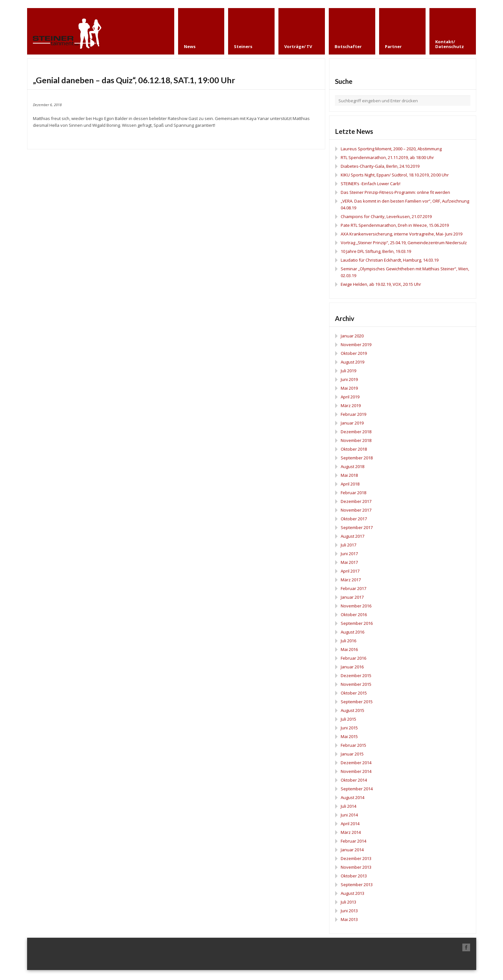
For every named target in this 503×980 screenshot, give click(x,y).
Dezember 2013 (356, 858)
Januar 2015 (352, 754)
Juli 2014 (348, 806)
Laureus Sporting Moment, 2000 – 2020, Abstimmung (391, 149)
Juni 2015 (349, 728)
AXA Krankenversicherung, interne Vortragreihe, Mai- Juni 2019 (402, 234)
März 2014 (351, 832)
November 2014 (356, 771)
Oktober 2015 (354, 693)
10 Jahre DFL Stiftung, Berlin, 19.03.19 (376, 251)
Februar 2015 (353, 745)
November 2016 (356, 606)
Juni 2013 (349, 911)
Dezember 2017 (356, 501)
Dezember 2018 (356, 432)
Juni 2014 (349, 815)
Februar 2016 (353, 658)
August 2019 (352, 362)
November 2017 (356, 510)
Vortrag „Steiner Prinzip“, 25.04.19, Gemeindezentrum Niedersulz (404, 243)
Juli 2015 (348, 719)
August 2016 (352, 632)
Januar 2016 (352, 667)
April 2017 (350, 571)
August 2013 (352, 893)
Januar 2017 (352, 597)
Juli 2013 (348, 902)
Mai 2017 (349, 562)
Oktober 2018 (354, 449)
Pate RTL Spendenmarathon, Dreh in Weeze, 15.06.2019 (395, 225)
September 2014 (357, 789)
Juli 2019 (348, 371)
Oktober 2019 (354, 353)
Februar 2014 (353, 841)
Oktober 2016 (354, 615)
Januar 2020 (352, 336)
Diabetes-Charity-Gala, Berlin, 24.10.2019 (380, 166)
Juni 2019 (349, 379)
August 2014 (352, 797)
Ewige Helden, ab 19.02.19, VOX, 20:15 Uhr (381, 284)
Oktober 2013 (354, 876)
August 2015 (352, 710)
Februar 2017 (353, 588)
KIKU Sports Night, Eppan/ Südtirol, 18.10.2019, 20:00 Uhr (395, 175)
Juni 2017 (349, 554)
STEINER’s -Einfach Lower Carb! (371, 184)
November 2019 (356, 345)
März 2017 (351, 580)
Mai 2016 (349, 649)
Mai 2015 (349, 736)
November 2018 (356, 440)
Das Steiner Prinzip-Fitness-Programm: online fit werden (395, 192)
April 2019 (350, 397)
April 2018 (350, 484)
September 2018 (357, 458)
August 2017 (352, 536)
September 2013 (357, 885)
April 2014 (350, 824)
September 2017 (357, 527)
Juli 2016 (348, 641)
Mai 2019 (349, 388)
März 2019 (351, 405)
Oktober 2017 (354, 519)
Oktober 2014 (354, 780)
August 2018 (352, 466)
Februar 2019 (353, 414)
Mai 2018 (349, 475)
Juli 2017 (348, 545)
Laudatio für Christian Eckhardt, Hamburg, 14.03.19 (390, 260)
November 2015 (356, 684)
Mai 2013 (349, 919)
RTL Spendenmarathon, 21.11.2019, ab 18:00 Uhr (387, 157)
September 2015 (357, 702)
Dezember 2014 (356, 763)
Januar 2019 (352, 423)
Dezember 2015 (356, 675)
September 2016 (357, 623)
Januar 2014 (352, 850)
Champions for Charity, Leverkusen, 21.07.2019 (386, 216)
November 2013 (356, 867)
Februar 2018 (353, 493)
